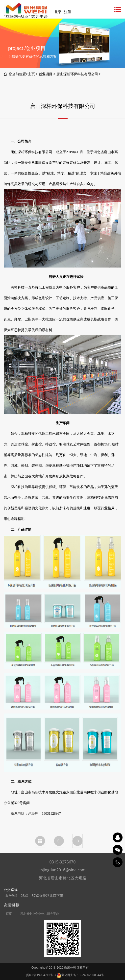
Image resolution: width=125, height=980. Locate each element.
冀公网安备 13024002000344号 (80, 975)
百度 (9, 914)
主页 (31, 74)
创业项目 (46, 74)
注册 (68, 12)
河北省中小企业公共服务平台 (40, 914)
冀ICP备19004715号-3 (41, 975)
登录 (58, 12)
